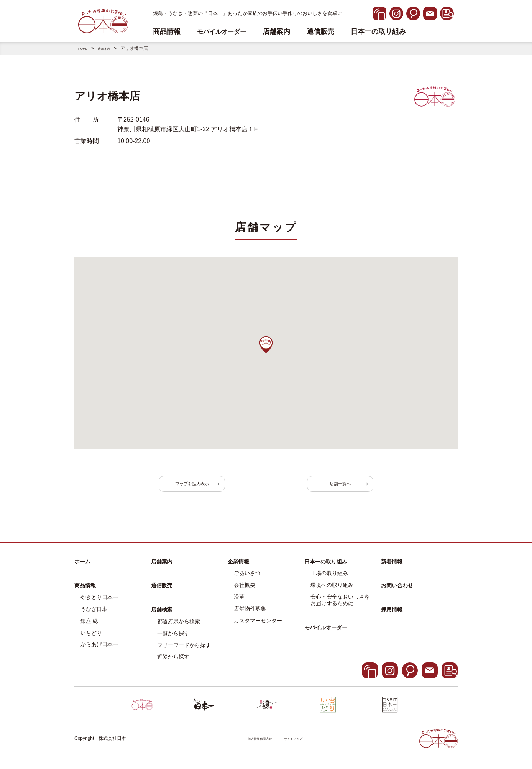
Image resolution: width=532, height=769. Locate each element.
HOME (85, 48)
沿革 (239, 604)
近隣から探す (173, 664)
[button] (266, 345)
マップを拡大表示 (209, 487)
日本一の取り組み (378, 32)
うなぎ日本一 (97, 617)
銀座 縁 (89, 629)
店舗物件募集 (250, 616)
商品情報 (85, 593)
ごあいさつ (247, 581)
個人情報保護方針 (255, 746)
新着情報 (392, 569)
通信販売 (320, 32)
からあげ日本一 (99, 652)
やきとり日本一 (99, 605)
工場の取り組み (329, 581)
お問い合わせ (397, 593)
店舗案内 (276, 32)
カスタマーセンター (258, 628)
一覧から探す (173, 641)
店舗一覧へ (323, 487)
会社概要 (245, 593)
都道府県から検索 (179, 629)
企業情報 (238, 569)
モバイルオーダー (326, 635)
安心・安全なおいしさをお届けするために (340, 608)
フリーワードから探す (184, 652)
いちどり (91, 640)
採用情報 (392, 617)
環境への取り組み (332, 593)
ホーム (82, 569)
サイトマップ (299, 746)
